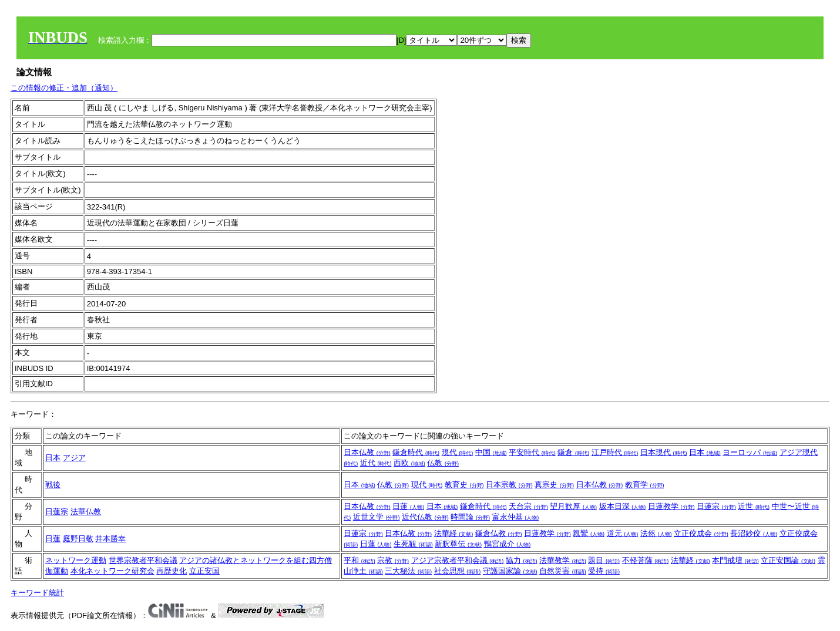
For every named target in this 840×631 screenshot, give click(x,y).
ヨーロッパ (750, 452)
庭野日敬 (78, 539)
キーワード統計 (37, 593)
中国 (491, 452)
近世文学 (377, 517)
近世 (754, 506)
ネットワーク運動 (76, 560)
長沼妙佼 (754, 533)
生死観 (413, 544)
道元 (623, 533)
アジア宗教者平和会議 (458, 560)
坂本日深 (623, 506)
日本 (53, 458)
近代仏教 (425, 517)
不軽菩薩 (646, 560)
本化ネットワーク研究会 (112, 571)
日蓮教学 (671, 506)
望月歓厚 (573, 506)
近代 (376, 463)
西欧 (409, 463)
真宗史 (554, 485)
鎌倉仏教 (499, 533)
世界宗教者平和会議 (143, 560)
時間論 (470, 517)
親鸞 (589, 533)
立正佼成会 (701, 533)
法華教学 (563, 560)
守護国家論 (510, 571)
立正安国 (204, 571)
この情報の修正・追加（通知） (64, 88)
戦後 (53, 485)
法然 (656, 533)
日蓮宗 (57, 512)
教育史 (464, 485)
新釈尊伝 (458, 544)
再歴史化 (172, 571)
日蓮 (408, 506)
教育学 (645, 485)
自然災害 (563, 571)
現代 (458, 452)
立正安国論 (788, 560)
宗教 (393, 560)
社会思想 (458, 571)
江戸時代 (615, 452)
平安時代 (532, 452)
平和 (359, 560)
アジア (74, 458)
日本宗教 (509, 485)
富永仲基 (516, 517)
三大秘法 (408, 571)
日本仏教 (367, 452)
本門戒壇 (735, 560)
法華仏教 (86, 512)
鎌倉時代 (416, 452)
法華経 (454, 533)
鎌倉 (573, 452)
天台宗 (528, 506)
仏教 (443, 463)
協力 (522, 560)
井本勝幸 (110, 539)
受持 (604, 571)
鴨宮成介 (508, 544)
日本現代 (664, 452)
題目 (604, 560)
